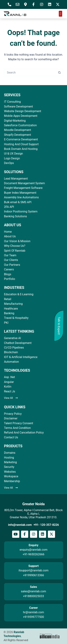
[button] (60, 14)
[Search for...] (30, 73)
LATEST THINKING (19, 331)
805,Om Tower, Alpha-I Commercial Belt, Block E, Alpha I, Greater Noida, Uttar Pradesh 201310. (33, 514)
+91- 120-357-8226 (46, 525)
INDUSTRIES (14, 288)
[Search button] (59, 73)
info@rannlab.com (20, 525)
